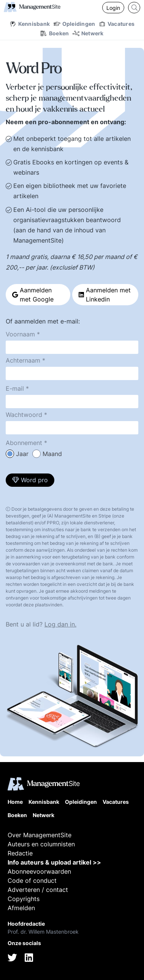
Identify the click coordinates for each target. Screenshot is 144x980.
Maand (52, 454)
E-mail (15, 388)
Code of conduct (32, 881)
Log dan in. (60, 624)
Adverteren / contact (38, 890)
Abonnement (24, 443)
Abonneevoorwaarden (39, 871)
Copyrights (24, 899)
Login (113, 8)
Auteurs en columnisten (41, 844)
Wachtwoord (24, 415)
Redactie (20, 853)
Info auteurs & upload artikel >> (54, 862)
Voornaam (20, 334)
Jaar (22, 454)
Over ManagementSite (40, 835)
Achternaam (23, 360)
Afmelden (21, 908)
